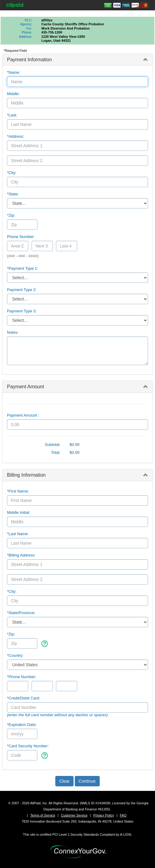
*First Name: (18, 491)
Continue (87, 781)
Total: (56, 452)
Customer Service (74, 815)
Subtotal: (53, 445)
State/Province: (21, 613)
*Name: (14, 72)
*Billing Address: (21, 555)
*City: (12, 173)
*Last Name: (18, 534)
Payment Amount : (23, 415)
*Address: (15, 136)
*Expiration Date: (22, 725)
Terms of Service (43, 815)
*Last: (12, 115)
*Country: (15, 655)
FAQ (123, 815)
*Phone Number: (22, 677)
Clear (64, 781)
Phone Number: (21, 237)
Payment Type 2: (22, 290)
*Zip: (11, 215)
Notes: (13, 332)
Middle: (13, 94)
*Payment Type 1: (22, 268)
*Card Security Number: (28, 746)
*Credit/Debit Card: (24, 698)
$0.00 (75, 445)
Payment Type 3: (22, 311)
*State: (13, 194)
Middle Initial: (19, 512)
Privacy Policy (104, 815)
